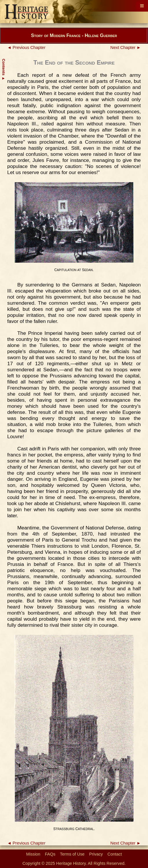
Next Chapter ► (126, 47)
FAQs (50, 854)
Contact (115, 854)
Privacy (96, 854)
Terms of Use (72, 854)
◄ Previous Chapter (26, 47)
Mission (33, 854)
